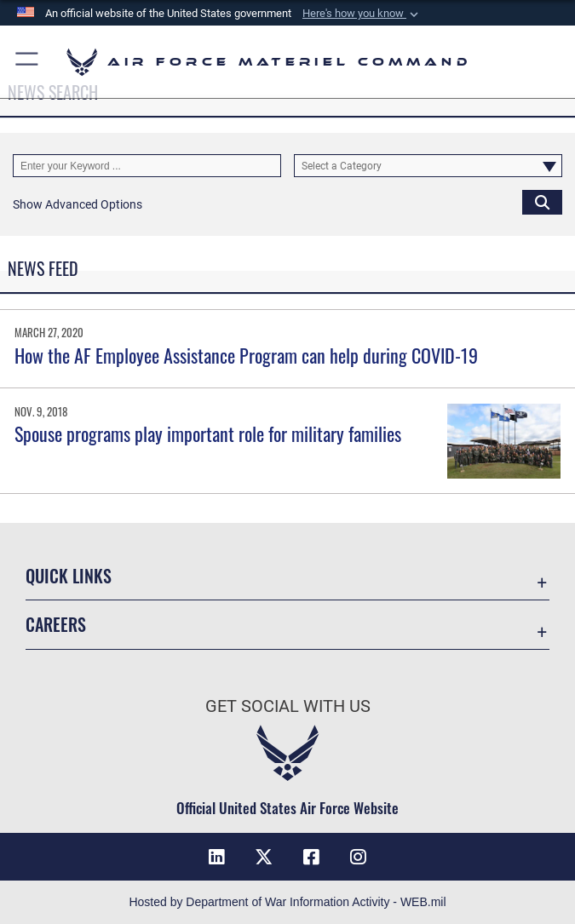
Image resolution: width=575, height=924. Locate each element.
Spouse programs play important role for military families (208, 433)
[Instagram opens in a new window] (359, 857)
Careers (56, 624)
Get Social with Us (288, 706)
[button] (362, 14)
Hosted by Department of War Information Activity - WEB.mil (287, 902)
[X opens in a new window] (264, 857)
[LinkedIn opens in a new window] (216, 857)
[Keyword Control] (147, 166)
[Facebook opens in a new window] (311, 857)
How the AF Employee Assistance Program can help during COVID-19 (246, 355)
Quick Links (69, 576)
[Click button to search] (542, 201)
